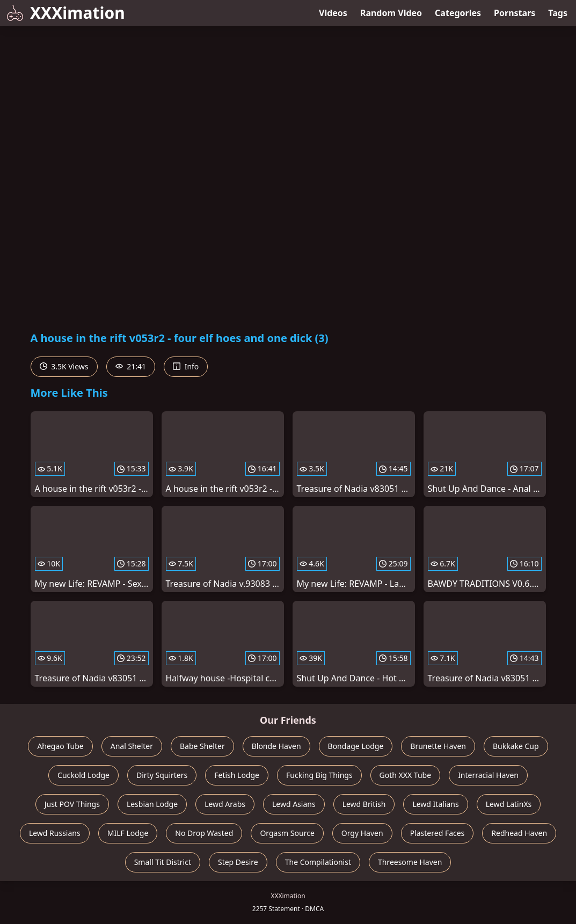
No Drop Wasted (204, 833)
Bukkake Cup (516, 746)
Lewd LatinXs (509, 804)
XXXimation (66, 13)
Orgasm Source (287, 833)
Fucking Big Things (319, 775)
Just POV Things (72, 804)
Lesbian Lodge (152, 804)
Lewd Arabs (225, 804)
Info (186, 366)
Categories (458, 13)
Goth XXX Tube (406, 775)
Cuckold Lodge (83, 775)
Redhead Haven (519, 833)
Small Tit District (163, 862)
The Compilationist (318, 862)
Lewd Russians (55, 833)
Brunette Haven (438, 746)
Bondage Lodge (356, 746)
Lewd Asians (294, 804)
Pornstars (515, 13)
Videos (333, 13)
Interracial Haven (488, 775)
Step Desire (238, 862)
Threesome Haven (410, 862)
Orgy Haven (362, 833)
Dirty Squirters (162, 775)
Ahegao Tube (60, 746)
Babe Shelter (202, 746)
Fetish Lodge (237, 775)
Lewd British (364, 804)
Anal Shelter (132, 746)
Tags (558, 13)
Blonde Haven (276, 746)
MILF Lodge (128, 833)
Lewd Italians (435, 804)
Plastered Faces (438, 833)
